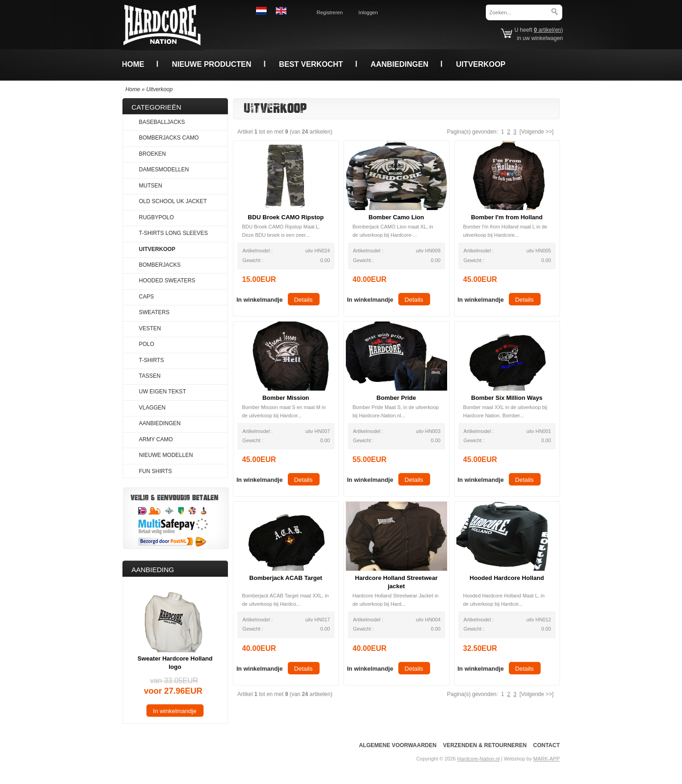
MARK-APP (546, 759)
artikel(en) (548, 30)
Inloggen (368, 12)
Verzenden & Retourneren (485, 745)
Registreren (330, 12)
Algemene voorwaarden (397, 745)
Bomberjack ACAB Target (286, 578)
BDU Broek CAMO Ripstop (286, 217)
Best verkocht (311, 64)
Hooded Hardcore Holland (507, 578)
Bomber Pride (396, 398)
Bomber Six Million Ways (507, 398)
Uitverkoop (481, 64)
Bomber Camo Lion (396, 217)
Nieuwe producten (211, 64)
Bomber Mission (286, 398)
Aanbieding (153, 570)
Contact (547, 745)
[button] (260, 299)
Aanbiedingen (400, 64)
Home (133, 64)
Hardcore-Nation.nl (478, 759)
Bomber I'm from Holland (507, 217)
